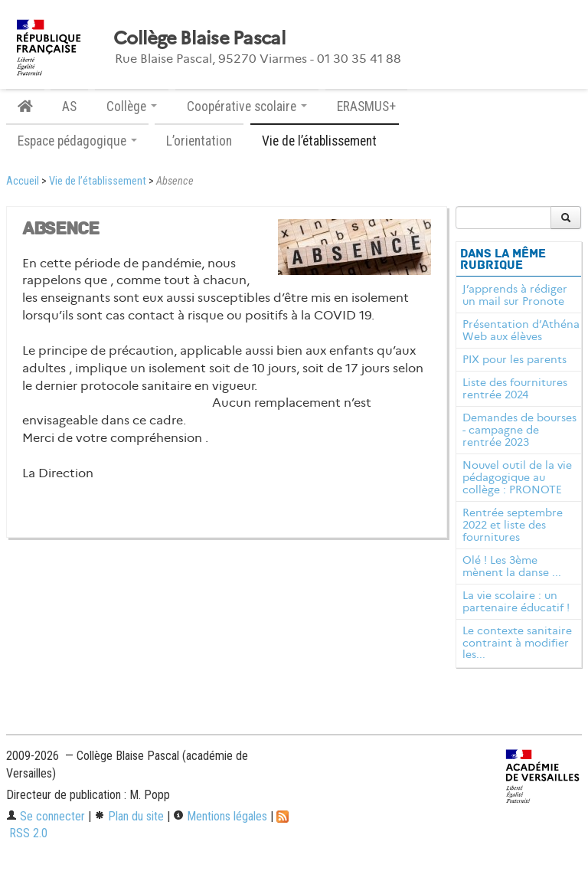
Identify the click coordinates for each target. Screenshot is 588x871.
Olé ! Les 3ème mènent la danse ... (512, 566)
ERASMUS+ (366, 106)
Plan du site (129, 816)
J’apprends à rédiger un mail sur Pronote (515, 295)
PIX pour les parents (514, 359)
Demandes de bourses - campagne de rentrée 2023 (519, 430)
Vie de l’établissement (98, 181)
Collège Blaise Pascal (199, 38)
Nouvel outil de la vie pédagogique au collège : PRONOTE (517, 477)
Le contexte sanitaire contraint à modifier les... (517, 643)
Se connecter (46, 816)
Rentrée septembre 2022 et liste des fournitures (513, 525)
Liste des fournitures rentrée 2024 (515, 388)
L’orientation (199, 141)
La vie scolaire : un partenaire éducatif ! (516, 601)
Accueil (23, 181)
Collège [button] (132, 106)
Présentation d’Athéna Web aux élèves (521, 330)
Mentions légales (220, 816)
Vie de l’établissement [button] (325, 141)
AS (69, 106)
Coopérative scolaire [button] (247, 106)
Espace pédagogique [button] (77, 141)
